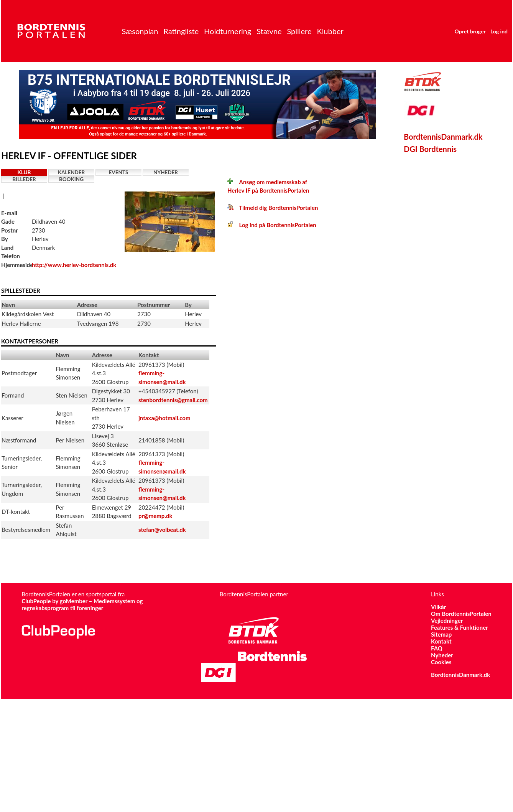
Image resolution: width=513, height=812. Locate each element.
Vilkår (438, 607)
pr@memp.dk (155, 516)
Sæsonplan (140, 31)
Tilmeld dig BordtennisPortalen (273, 208)
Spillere (299, 31)
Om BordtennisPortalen (461, 614)
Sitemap (441, 634)
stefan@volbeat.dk (162, 530)
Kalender (72, 172)
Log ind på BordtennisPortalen (272, 225)
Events (119, 172)
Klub (24, 172)
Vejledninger (447, 621)
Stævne (269, 31)
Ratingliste (181, 31)
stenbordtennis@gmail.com (173, 400)
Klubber (330, 31)
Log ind (499, 31)
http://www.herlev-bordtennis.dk (74, 265)
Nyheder (166, 172)
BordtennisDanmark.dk (443, 137)
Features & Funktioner (460, 627)
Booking (71, 179)
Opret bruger (470, 31)
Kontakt (441, 641)
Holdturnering (228, 31)
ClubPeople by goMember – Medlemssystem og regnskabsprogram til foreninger (82, 604)
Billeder (24, 179)
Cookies (441, 662)
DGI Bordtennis (430, 149)
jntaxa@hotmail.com (164, 418)
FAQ (437, 648)
